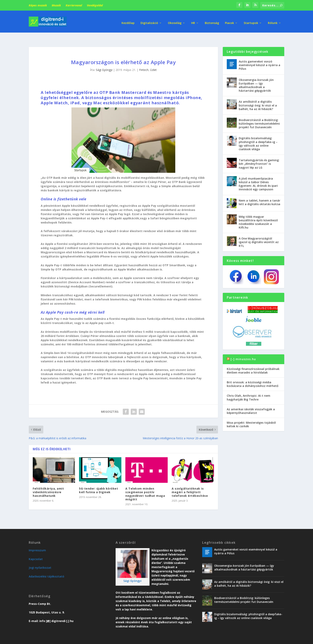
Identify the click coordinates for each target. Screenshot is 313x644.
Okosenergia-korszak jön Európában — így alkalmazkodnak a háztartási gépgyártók (256, 76)
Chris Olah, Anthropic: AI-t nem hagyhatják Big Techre (249, 388)
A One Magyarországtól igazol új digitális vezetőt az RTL (259, 232)
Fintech (144, 60)
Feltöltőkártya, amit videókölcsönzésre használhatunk (48, 483)
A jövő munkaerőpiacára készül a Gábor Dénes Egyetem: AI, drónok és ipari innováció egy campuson (258, 174)
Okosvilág (175, 20)
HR (193, 20)
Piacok (229, 20)
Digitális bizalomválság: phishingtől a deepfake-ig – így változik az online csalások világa (258, 134)
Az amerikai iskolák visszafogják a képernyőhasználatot (251, 401)
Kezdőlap (128, 20)
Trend (214, 639)
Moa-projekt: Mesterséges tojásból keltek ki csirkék (251, 415)
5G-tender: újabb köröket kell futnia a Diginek (99, 481)
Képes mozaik (38, 5)
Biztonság (212, 20)
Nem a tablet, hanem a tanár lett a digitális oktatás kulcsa (260, 192)
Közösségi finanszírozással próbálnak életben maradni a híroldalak (253, 361)
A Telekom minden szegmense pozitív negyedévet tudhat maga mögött (145, 484)
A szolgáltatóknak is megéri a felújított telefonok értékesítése (190, 483)
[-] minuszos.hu (243, 349)
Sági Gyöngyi (104, 60)
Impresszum (37, 541)
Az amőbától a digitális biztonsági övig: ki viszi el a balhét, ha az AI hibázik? (258, 96)
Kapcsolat (36, 549)
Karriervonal (74, 5)
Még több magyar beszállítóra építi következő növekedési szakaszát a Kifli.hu (258, 212)
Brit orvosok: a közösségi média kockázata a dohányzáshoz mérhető (253, 374)
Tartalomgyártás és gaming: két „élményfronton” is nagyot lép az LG (259, 154)
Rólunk (273, 20)
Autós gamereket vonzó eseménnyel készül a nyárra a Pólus (260, 55)
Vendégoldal (95, 5)
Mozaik (56, 5)
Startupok (251, 20)
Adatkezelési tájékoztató (47, 567)
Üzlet (153, 60)
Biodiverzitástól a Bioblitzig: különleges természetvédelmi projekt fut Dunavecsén (259, 114)
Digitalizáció (149, 20)
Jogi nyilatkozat (40, 558)
